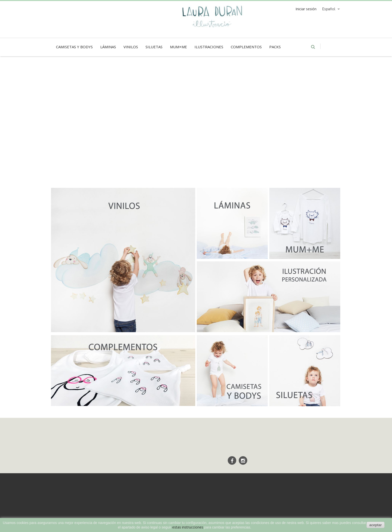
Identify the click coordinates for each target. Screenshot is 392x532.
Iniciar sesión (306, 9)
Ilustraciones (209, 47)
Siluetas (154, 47)
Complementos (246, 47)
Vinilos (131, 47)
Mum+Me (178, 47)
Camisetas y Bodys (74, 47)
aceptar (375, 525)
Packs (275, 47)
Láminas (108, 47)
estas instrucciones (188, 527)
